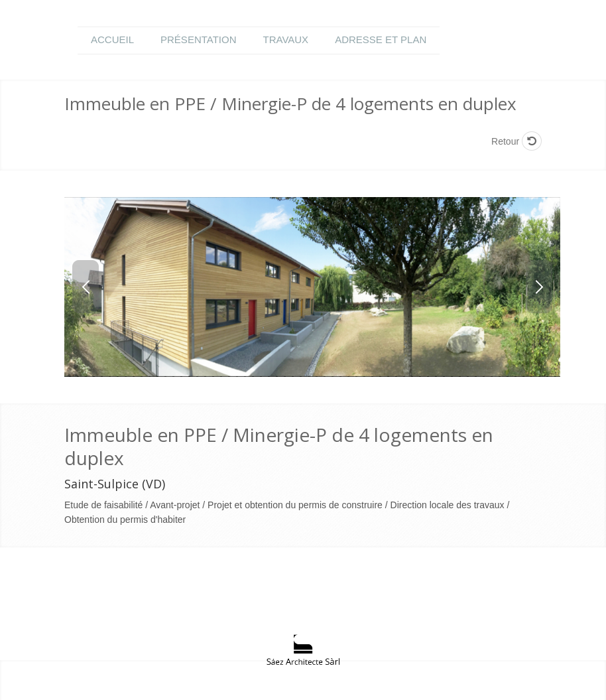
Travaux (286, 39)
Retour (516, 141)
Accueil (112, 39)
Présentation (198, 39)
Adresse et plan (381, 39)
